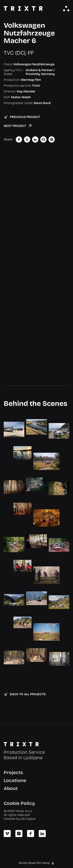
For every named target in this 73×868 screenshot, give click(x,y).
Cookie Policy (19, 803)
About (11, 788)
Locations (15, 780)
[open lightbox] (14, 429)
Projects (13, 773)
